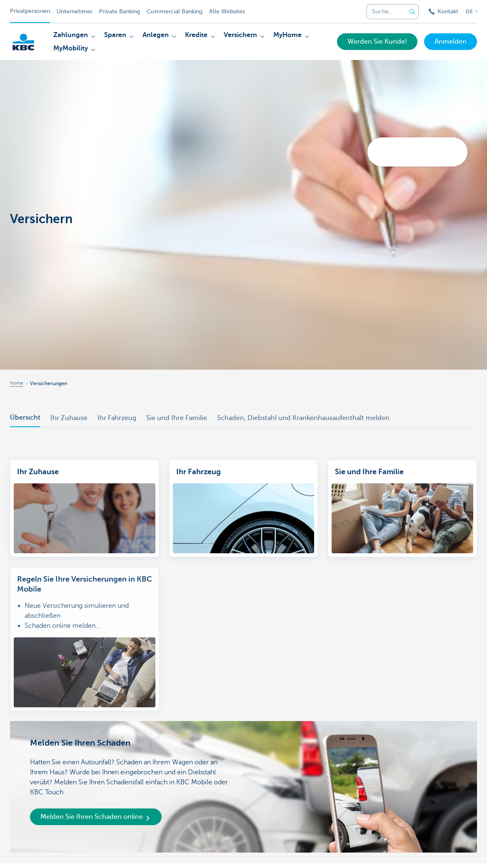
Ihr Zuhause (69, 418)
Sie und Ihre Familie (177, 418)
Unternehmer (75, 11)
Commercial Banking (175, 11)
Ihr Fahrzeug (117, 418)
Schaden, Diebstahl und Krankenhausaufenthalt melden (303, 418)
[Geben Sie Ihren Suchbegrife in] (412, 12)
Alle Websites (227, 11)
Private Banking (120, 11)
